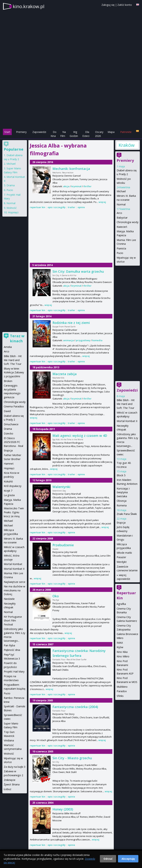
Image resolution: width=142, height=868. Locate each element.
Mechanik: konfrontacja (71, 169)
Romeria (122, 505)
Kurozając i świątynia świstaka (123, 492)
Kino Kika (122, 652)
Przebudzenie (63, 545)
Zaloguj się (108, 5)
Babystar (122, 218)
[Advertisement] (71, 103)
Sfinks (120, 696)
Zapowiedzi (39, 132)
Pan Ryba (9, 645)
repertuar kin (38, 207)
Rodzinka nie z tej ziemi (71, 323)
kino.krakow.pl (29, 6)
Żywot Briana (12, 784)
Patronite (126, 132)
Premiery (21, 132)
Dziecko (9, 433)
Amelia (8, 347)
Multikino (122, 687)
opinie (81, 207)
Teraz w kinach (17, 338)
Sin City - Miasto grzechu (72, 758)
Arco (119, 213)
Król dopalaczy (13, 486)
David (7, 411)
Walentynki (61, 487)
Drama (11, 185)
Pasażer (121, 557)
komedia (97, 340)
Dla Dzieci (86, 134)
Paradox (122, 691)
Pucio (120, 253)
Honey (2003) (63, 809)
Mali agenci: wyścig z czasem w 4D (80, 436)
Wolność (12, 208)
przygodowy (83, 340)
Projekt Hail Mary (14, 672)
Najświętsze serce (15, 582)
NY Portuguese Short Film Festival (13, 621)
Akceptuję (128, 859)
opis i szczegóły (57, 207)
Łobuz (8, 789)
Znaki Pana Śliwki (127, 514)
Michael (121, 191)
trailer (72, 207)
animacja (68, 340)
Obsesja (122, 501)
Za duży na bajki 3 (15, 767)
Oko (56, 596)
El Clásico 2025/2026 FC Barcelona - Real (13, 442)
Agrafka (121, 604)
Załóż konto (125, 5)
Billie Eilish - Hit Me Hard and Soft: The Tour (126, 404)
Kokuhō (8, 481)
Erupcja (121, 523)
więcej (102, 202)
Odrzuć (108, 859)
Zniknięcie (10, 780)
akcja (66, 186)
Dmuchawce (11, 424)
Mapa (111, 132)
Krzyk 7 (8, 491)
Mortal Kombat (13, 564)
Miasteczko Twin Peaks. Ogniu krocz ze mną (14, 512)
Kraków (126, 145)
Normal (121, 204)
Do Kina (54, 134)
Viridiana (9, 740)
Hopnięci (13, 212)
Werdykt (122, 562)
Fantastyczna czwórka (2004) (75, 707)
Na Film (63, 134)
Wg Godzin (74, 134)
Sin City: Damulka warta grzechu (78, 271)
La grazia (9, 495)
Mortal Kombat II (127, 421)
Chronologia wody (128, 222)
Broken (8, 381)
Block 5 (121, 475)
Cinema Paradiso (14, 406)
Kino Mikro (123, 656)
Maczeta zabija (65, 374)
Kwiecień (122, 227)
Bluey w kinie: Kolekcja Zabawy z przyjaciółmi (14, 372)
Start (7, 132)
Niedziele (9, 599)
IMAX (120, 643)
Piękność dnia (12, 650)
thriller (87, 186)
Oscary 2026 (99, 134)
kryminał (76, 186)
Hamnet (9, 464)
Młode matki (124, 553)
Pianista (121, 248)
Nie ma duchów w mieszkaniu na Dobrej (14, 590)
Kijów (120, 647)
